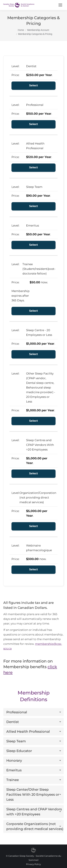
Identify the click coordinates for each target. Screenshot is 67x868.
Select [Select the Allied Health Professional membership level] (34, 168)
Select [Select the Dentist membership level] (34, 86)
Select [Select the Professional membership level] (34, 124)
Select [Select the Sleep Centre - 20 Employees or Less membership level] (34, 354)
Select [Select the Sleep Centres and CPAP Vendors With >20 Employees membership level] (34, 474)
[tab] (33, 712)
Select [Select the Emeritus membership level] (34, 245)
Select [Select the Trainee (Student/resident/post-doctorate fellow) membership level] (34, 311)
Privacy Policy (33, 864)
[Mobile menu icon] (60, 5)
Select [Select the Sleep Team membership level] (34, 206)
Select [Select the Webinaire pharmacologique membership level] (34, 570)
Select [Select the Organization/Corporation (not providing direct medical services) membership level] (34, 526)
